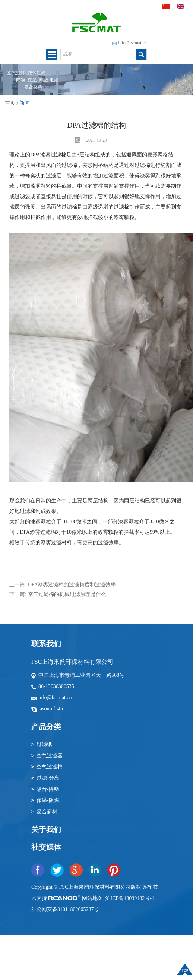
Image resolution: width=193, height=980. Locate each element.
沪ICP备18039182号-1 (129, 898)
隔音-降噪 (48, 789)
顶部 (185, 971)
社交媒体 (46, 847)
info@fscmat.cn (132, 43)
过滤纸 (44, 744)
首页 (10, 103)
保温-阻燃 (48, 800)
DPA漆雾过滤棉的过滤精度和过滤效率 (72, 585)
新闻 (25, 103)
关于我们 (46, 830)
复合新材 (47, 811)
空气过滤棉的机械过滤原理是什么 (67, 594)
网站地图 (93, 898)
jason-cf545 (51, 709)
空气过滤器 (50, 756)
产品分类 (46, 727)
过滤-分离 (48, 778)
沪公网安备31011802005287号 (65, 909)
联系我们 (46, 644)
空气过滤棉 (50, 767)
